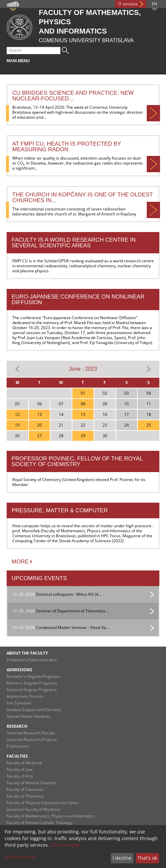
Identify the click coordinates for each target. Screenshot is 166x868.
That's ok (147, 858)
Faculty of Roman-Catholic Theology (40, 823)
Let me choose (21, 857)
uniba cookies (66, 845)
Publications (18, 746)
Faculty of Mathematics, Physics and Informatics (51, 816)
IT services (128, 4)
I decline (122, 858)
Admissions (19, 670)
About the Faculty (27, 653)
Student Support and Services (34, 710)
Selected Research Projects (32, 740)
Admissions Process (25, 696)
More (20, 562)
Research (17, 726)
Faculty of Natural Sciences (32, 783)
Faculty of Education (25, 789)
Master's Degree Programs (32, 683)
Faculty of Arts (20, 776)
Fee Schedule (19, 703)
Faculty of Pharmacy (25, 796)
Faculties (17, 756)
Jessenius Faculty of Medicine (34, 809)
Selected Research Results (31, 733)
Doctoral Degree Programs (32, 690)
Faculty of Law (20, 769)
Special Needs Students (28, 716)
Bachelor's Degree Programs (34, 676)
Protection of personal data (32, 660)
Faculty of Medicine (24, 763)
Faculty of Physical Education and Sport (42, 803)
